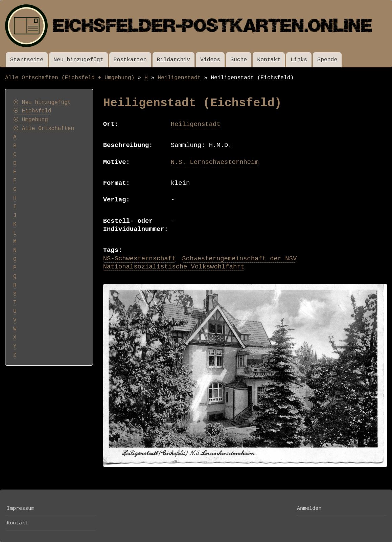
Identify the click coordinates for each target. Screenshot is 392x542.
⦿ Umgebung (31, 120)
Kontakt (269, 60)
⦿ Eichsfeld (32, 111)
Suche (239, 60)
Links (299, 60)
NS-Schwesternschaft (140, 259)
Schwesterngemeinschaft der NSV (239, 259)
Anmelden (309, 508)
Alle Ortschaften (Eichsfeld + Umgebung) (70, 78)
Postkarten (130, 60)
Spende (327, 60)
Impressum (20, 508)
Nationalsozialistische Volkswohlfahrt (174, 267)
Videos (210, 60)
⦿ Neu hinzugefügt (42, 103)
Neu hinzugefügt (78, 60)
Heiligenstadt (179, 78)
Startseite (27, 60)
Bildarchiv (174, 60)
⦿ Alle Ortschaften (44, 129)
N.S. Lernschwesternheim (215, 162)
